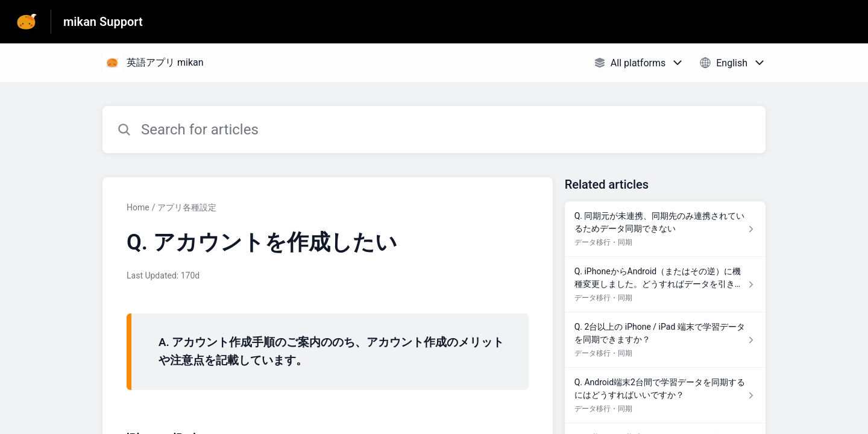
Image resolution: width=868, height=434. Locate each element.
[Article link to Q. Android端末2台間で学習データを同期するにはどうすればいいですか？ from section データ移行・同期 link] (665, 395)
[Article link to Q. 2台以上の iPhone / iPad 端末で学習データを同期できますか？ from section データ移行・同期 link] (665, 340)
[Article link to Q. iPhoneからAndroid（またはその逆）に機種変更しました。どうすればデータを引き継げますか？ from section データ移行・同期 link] (665, 285)
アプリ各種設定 (187, 207)
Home (138, 207)
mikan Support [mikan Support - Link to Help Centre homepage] (103, 22)
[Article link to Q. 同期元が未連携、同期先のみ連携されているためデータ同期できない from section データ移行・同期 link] (665, 229)
